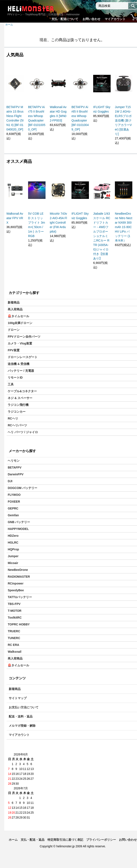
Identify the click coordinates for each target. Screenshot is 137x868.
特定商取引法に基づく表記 (65, 840)
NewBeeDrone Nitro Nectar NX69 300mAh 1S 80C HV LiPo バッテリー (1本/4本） (124, 227)
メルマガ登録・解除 (22, 726)
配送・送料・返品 (21, 716)
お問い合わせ (91, 19)
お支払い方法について (24, 707)
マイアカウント (115, 19)
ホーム (9, 25)
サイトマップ (18, 698)
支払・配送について (65, 19)
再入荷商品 (15, 309)
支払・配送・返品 (33, 840)
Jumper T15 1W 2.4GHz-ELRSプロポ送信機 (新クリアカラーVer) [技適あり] (123, 120)
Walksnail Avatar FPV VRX (15, 218)
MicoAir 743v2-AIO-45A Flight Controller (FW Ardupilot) (58, 223)
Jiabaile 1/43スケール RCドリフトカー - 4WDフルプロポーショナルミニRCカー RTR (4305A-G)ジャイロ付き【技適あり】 (102, 236)
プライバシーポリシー (101, 840)
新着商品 (14, 302)
